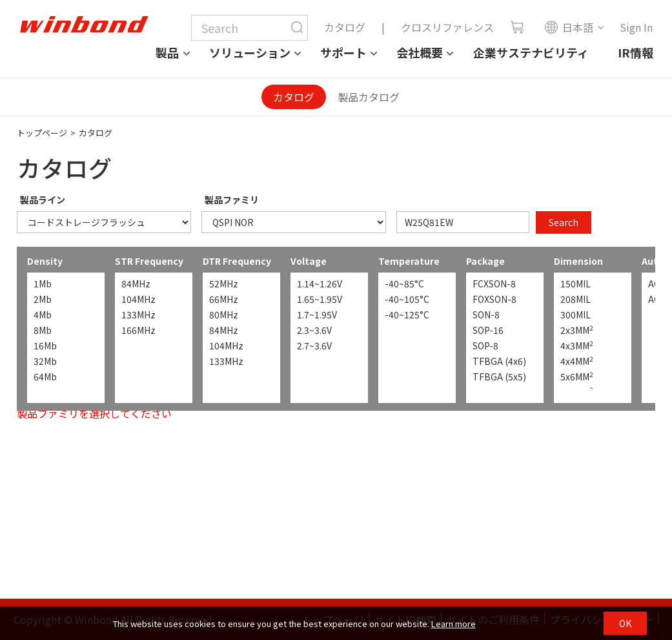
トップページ (42, 133)
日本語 (569, 27)
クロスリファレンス (447, 27)
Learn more (453, 624)
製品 (167, 52)
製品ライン (43, 200)
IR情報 (636, 52)
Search (564, 222)
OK (625, 623)
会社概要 (420, 52)
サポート (343, 52)
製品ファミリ (232, 200)
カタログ (345, 27)
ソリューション (250, 52)
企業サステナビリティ (531, 52)
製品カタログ (369, 97)
